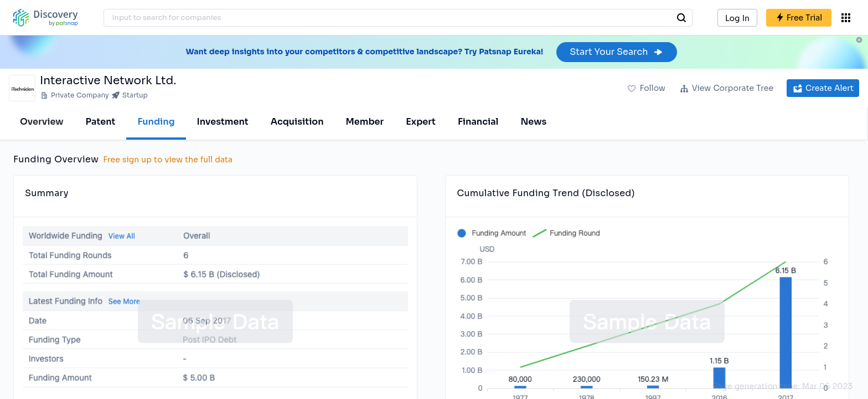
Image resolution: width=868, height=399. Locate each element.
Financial (478, 122)
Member (365, 122)
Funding (156, 122)
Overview (42, 122)
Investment (223, 122)
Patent (101, 122)
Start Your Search (616, 52)
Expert (421, 122)
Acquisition (297, 122)
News (533, 122)
